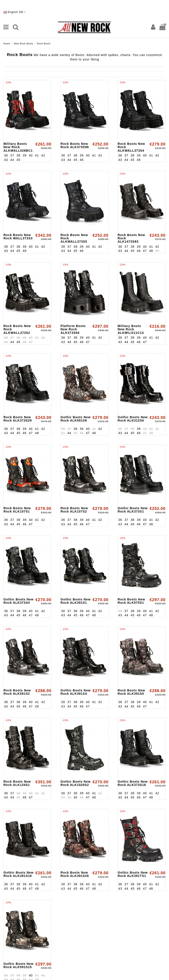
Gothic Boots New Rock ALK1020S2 (76, 783)
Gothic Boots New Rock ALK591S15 (19, 965)
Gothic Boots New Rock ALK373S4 (19, 601)
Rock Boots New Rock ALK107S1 (17, 510)
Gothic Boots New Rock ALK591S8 (76, 419)
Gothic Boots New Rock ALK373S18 (133, 783)
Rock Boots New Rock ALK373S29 (18, 419)
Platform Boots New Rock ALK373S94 (73, 329)
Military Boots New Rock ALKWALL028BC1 (18, 147)
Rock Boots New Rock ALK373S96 (75, 145)
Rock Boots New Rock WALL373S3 (18, 237)
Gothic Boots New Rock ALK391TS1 (133, 874)
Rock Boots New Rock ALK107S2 (74, 510)
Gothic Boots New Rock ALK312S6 (133, 419)
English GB (15, 12)
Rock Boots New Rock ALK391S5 (131, 692)
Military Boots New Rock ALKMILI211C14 (131, 329)
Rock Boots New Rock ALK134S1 (17, 783)
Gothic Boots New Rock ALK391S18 (19, 874)
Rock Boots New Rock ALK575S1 (131, 601)
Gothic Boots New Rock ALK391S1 (76, 601)
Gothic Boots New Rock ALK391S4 (76, 692)
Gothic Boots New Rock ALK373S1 (133, 510)
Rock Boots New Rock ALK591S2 (17, 692)
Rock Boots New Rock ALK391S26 (75, 874)
